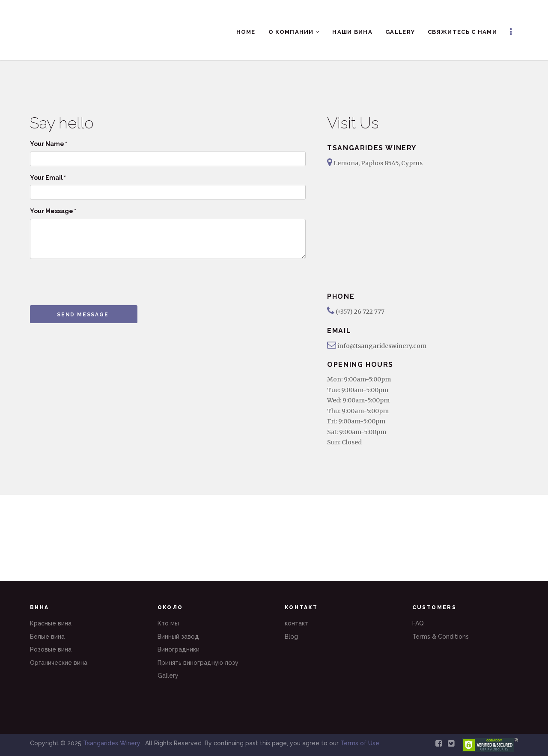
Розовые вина (51, 649)
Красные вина (51, 623)
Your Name (48, 144)
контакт (296, 623)
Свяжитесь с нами (462, 32)
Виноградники (179, 649)
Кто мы (168, 623)
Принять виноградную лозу (198, 663)
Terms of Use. (360, 743)
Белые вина (47, 637)
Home (246, 32)
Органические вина (59, 663)
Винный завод (178, 637)
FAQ (418, 623)
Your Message (53, 211)
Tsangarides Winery (113, 743)
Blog (291, 637)
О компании (294, 32)
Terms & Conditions (441, 637)
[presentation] (95, 282)
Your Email (48, 178)
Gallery (400, 32)
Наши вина (352, 32)
